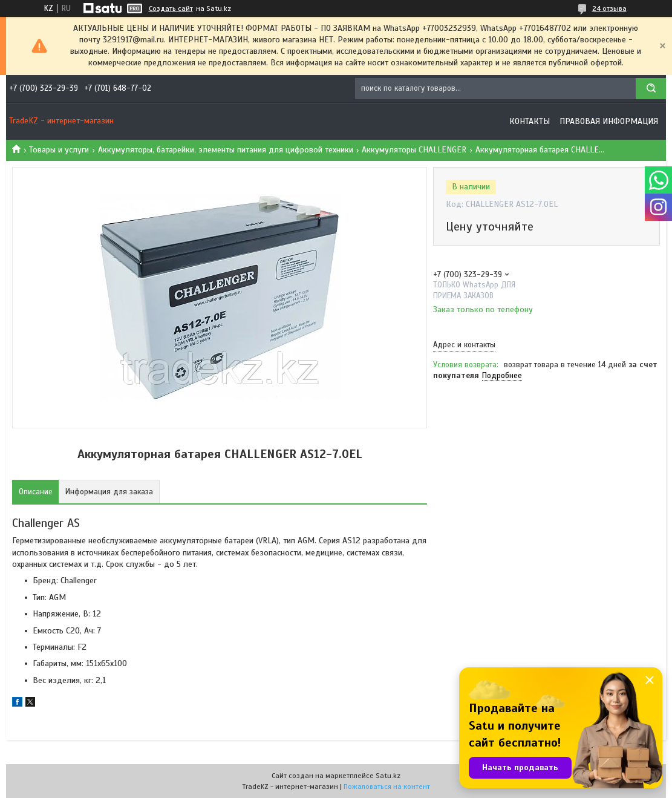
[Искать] (651, 89)
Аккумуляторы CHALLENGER (414, 150)
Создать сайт (171, 8)
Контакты (530, 121)
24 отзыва (609, 8)
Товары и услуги (59, 150)
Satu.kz (388, 776)
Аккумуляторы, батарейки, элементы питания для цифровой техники (226, 150)
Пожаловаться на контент (387, 787)
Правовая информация (609, 121)
